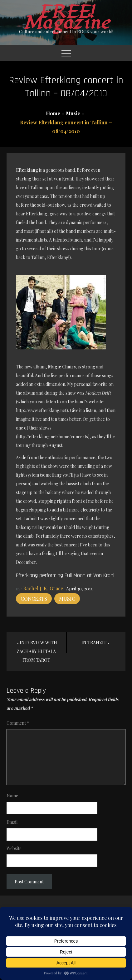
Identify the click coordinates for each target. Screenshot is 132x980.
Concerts (34, 599)
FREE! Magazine (66, 17)
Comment (18, 723)
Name (12, 796)
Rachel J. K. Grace (43, 588)
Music (67, 599)
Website (14, 848)
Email (12, 822)
